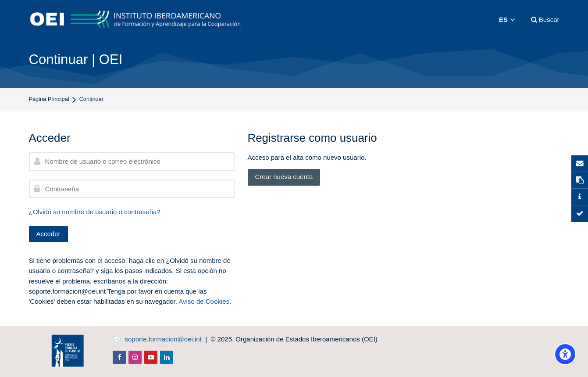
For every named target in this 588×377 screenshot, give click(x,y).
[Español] (507, 20)
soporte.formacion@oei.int (163, 339)
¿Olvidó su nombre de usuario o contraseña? (95, 212)
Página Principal (49, 99)
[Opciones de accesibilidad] (565, 354)
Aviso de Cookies (204, 301)
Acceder (48, 234)
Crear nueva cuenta (284, 177)
